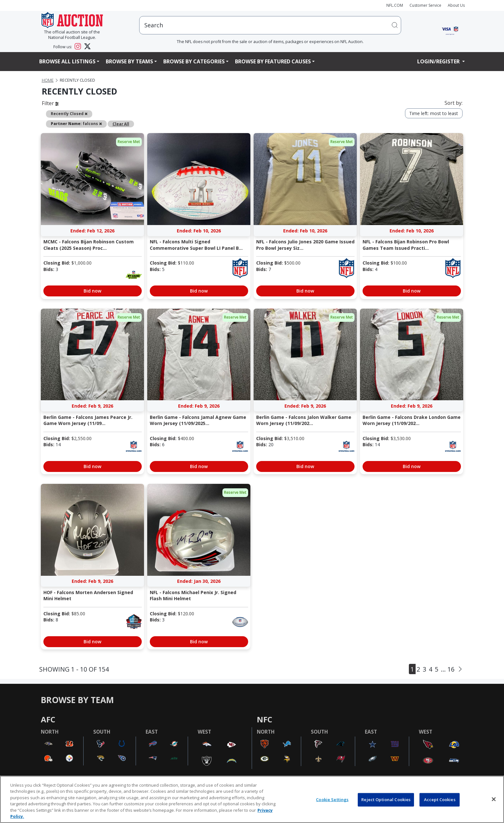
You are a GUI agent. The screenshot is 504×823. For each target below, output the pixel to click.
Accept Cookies (440, 800)
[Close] (494, 799)
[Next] (460, 669)
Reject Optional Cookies (386, 800)
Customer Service (425, 5)
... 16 (448, 669)
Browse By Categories (194, 61)
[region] (252, 799)
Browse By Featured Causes (273, 61)
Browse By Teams (129, 61)
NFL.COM (395, 5)
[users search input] (270, 25)
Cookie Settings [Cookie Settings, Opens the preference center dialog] (332, 800)
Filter (50, 103)
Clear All (121, 124)
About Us (456, 5)
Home (48, 80)
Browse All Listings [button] (67, 61)
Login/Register (439, 61)
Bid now (92, 291)
